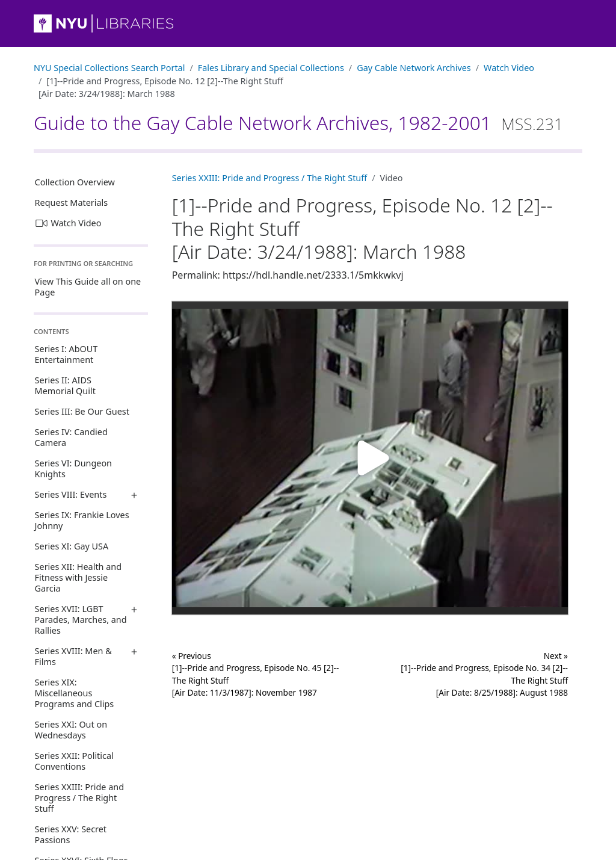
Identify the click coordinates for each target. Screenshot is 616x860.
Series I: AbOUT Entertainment (66, 354)
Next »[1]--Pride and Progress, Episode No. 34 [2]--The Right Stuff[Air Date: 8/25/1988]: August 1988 (484, 674)
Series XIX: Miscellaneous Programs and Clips (75, 693)
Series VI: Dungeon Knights (73, 469)
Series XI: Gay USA (72, 546)
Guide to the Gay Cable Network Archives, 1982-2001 (298, 122)
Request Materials (72, 203)
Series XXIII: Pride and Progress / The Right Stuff (79, 798)
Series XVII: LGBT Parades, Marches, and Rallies (81, 620)
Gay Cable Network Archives (414, 68)
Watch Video (509, 68)
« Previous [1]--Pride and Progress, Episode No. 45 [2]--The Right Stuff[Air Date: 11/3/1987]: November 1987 (256, 674)
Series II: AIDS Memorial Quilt (65, 385)
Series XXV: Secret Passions (71, 834)
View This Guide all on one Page (88, 287)
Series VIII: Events (71, 494)
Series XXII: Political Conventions (74, 761)
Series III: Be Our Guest (82, 411)
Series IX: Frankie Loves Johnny (82, 520)
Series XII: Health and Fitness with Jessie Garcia (78, 577)
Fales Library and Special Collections (271, 68)
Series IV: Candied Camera (71, 437)
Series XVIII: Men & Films (73, 656)
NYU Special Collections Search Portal (109, 68)
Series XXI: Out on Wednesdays (71, 730)
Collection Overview (75, 182)
